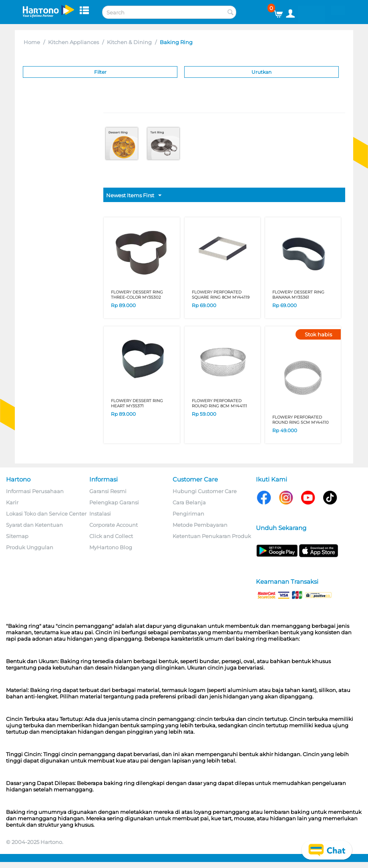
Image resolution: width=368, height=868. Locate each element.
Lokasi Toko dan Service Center (46, 514)
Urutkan (261, 72)
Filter (100, 72)
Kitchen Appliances (73, 42)
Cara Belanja (189, 502)
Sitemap (17, 536)
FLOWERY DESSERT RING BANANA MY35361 (298, 295)
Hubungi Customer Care (205, 491)
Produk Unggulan (30, 547)
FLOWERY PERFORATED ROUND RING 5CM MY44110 (301, 420)
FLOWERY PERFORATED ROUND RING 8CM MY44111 (219, 403)
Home (32, 42)
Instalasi (100, 514)
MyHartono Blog (111, 547)
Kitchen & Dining (129, 42)
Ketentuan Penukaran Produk (212, 536)
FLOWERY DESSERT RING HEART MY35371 (137, 403)
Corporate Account (114, 525)
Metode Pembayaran (200, 525)
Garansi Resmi (108, 491)
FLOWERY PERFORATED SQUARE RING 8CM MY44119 (221, 295)
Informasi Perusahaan (35, 491)
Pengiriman (188, 514)
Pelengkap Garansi (114, 502)
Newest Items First (134, 196)
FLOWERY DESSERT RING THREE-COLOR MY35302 (137, 295)
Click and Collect (111, 536)
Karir (12, 502)
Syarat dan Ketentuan (34, 525)
